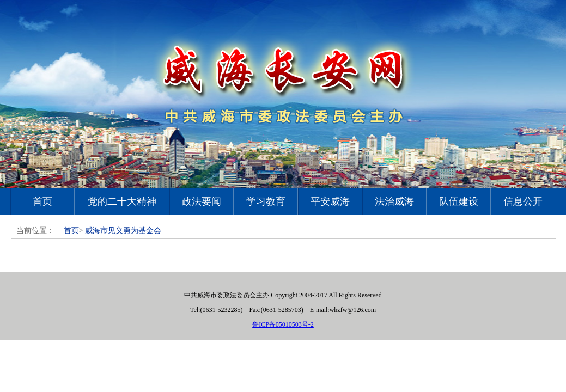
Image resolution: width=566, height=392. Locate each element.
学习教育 (266, 201)
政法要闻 (202, 201)
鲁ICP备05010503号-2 (283, 324)
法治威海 (394, 201)
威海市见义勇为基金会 (123, 231)
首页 (42, 201)
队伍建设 (459, 201)
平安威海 (330, 201)
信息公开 (523, 201)
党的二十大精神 (122, 201)
